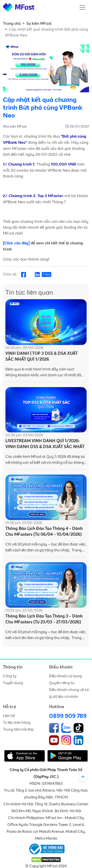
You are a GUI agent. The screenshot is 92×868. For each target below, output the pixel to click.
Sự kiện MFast (39, 24)
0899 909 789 (68, 716)
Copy (46, 274)
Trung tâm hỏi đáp (18, 730)
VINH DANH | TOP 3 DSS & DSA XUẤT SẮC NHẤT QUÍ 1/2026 (41, 357)
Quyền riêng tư (62, 683)
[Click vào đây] (16, 243)
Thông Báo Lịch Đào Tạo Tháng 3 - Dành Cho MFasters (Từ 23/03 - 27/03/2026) (44, 619)
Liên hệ (9, 716)
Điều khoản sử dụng (66, 676)
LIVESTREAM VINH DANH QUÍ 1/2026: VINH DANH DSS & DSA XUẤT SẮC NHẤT (45, 444)
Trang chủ (12, 24)
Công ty (10, 676)
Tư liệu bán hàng (17, 723)
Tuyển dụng (13, 683)
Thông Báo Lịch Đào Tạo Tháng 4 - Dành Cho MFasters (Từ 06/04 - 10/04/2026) (44, 532)
